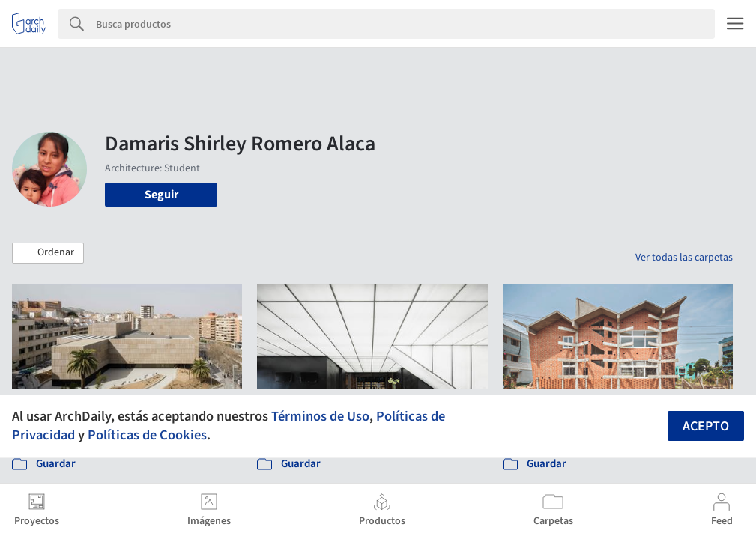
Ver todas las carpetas (684, 258)
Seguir (161, 195)
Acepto (706, 426)
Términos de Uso (320, 416)
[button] (48, 253)
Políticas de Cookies (147, 435)
